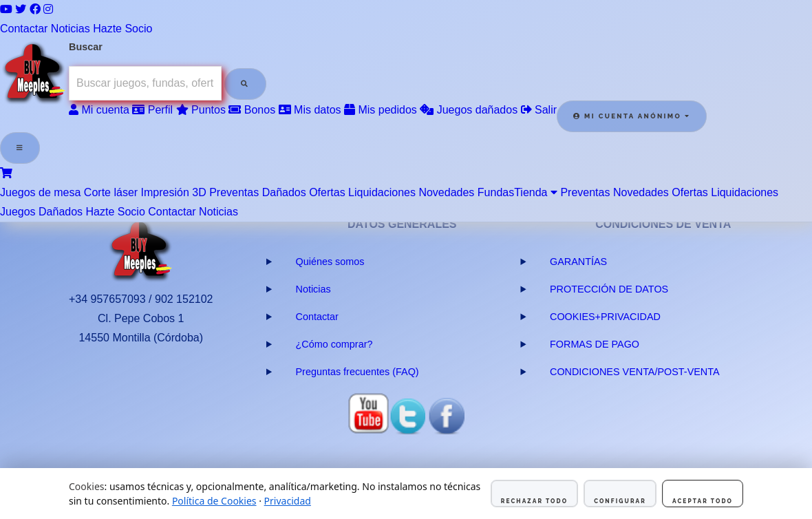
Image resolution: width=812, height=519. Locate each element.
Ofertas (327, 192)
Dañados (284, 192)
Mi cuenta (99, 110)
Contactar (24, 29)
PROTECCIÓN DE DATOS (609, 289)
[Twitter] (21, 9)
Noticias (71, 29)
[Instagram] (48, 9)
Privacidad (288, 501)
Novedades (446, 192)
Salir (539, 110)
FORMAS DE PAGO (595, 344)
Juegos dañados (469, 110)
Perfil (152, 110)
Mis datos (310, 110)
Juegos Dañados (41, 212)
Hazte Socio (122, 29)
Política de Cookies (214, 501)
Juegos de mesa (40, 192)
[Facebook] (35, 9)
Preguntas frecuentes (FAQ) (357, 372)
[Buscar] (245, 84)
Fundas (496, 192)
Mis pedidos (381, 110)
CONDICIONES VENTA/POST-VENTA (635, 372)
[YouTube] (6, 9)
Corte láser (111, 192)
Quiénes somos (330, 262)
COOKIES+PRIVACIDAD (605, 317)
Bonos (252, 110)
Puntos (201, 110)
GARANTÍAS (578, 262)
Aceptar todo (703, 501)
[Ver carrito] (6, 173)
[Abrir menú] (20, 148)
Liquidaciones (382, 192)
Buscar (86, 47)
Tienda (536, 192)
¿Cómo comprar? (334, 344)
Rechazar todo (534, 501)
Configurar (620, 501)
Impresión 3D (174, 192)
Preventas (234, 192)
